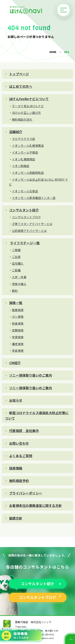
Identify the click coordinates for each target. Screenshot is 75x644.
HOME (53, 52)
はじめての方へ (21, 86)
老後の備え (19, 284)
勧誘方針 (16, 518)
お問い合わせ (19, 443)
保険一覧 (16, 303)
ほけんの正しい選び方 (26, 113)
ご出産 (16, 257)
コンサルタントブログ (26, 217)
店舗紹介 (16, 132)
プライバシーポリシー (26, 493)
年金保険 (18, 351)
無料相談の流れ (22, 119)
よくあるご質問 (21, 456)
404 (67, 52)
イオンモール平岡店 (25, 152)
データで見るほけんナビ (28, 106)
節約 (15, 291)
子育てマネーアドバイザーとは (32, 224)
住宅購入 (18, 263)
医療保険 (18, 310)
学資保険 (18, 337)
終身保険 (18, 323)
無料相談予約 (19, 481)
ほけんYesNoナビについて (29, 99)
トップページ (19, 74)
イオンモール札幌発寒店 (28, 146)
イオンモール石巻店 (25, 191)
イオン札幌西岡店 (24, 159)
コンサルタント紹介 (24, 210)
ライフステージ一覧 (25, 243)
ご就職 (16, 270)
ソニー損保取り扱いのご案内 (31, 375)
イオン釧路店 (21, 166)
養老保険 (18, 344)
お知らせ (16, 400)
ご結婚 (16, 250)
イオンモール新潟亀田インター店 (34, 198)
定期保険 (18, 330)
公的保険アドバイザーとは (29, 231)
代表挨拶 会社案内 (24, 431)
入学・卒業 (19, 277)
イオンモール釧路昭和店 (28, 173)
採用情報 (16, 468)
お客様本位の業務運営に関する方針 (36, 505)
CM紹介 (15, 363)
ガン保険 (18, 317)
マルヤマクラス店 (24, 139)
